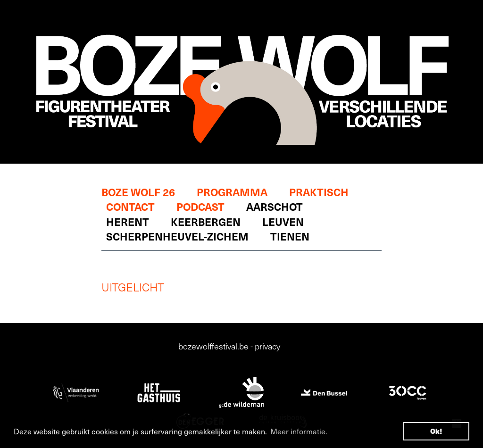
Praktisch (319, 192)
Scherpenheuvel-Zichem (177, 236)
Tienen (290, 236)
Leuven (283, 221)
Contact (130, 206)
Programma (232, 192)
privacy (267, 346)
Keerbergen (206, 221)
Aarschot (275, 206)
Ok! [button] (436, 431)
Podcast (200, 206)
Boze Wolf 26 (138, 192)
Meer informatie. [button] (299, 431)
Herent (128, 221)
